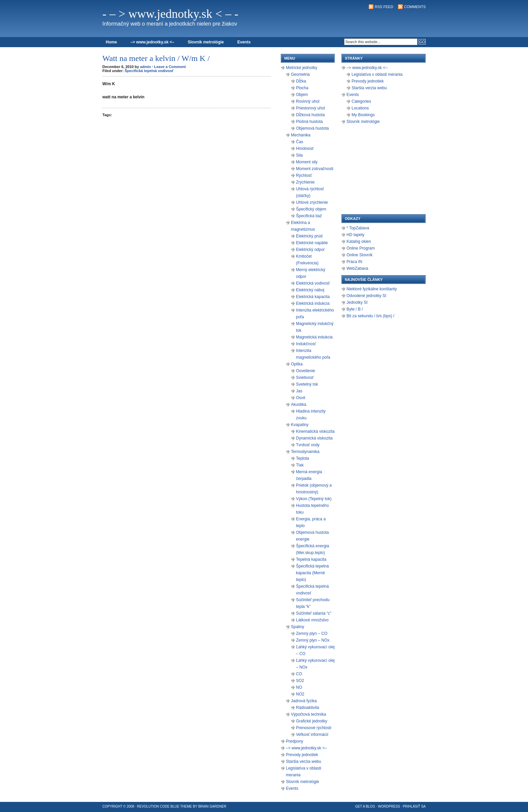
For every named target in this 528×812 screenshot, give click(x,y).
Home (111, 42)
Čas (300, 142)
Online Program (361, 248)
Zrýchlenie (305, 182)
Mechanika (301, 135)
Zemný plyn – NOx (313, 640)
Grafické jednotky (312, 721)
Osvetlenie (306, 371)
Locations (360, 108)
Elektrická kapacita (313, 297)
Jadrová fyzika (304, 701)
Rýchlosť (304, 175)
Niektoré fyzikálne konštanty (372, 289)
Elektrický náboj (310, 290)
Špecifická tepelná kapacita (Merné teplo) (312, 573)
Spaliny (298, 627)
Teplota (303, 458)
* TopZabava (358, 228)
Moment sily (307, 162)
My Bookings (363, 115)
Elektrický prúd (309, 236)
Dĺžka (301, 81)
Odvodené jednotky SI (366, 296)
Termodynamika (305, 452)
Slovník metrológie (206, 42)
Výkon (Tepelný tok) (314, 499)
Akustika (299, 404)
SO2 (300, 681)
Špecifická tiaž (309, 216)
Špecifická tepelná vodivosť (149, 71)
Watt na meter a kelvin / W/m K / (156, 58)
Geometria (300, 74)
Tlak (300, 465)
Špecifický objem (311, 209)
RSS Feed (384, 7)
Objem (302, 95)
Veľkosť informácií (312, 735)
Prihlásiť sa (414, 806)
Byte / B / (355, 309)
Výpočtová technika (308, 714)
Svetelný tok (307, 384)
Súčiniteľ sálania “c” (314, 613)
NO (299, 687)
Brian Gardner (212, 806)
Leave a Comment (170, 67)
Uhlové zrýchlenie (312, 202)
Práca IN (354, 262)
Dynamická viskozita (314, 438)
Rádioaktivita (308, 708)
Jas (299, 391)
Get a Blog (365, 806)
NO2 (300, 694)
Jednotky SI (357, 302)
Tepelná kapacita (311, 559)
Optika (297, 364)
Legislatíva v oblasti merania (377, 74)
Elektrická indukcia (313, 303)
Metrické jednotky (302, 68)
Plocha (302, 88)
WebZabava (357, 268)
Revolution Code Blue (158, 806)
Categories (361, 101)
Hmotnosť (305, 149)
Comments (415, 7)
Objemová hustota (312, 128)
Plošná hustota (309, 122)
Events (244, 42)
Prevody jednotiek (302, 755)
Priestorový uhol (310, 108)
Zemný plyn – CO (312, 634)
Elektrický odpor (310, 250)
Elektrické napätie (312, 243)
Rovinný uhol (308, 101)
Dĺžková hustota (310, 115)
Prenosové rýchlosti (314, 728)
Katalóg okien (359, 241)
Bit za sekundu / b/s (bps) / (370, 316)
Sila (299, 155)
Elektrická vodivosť (313, 283)
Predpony (294, 741)
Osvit (301, 398)
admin (145, 67)
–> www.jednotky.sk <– (152, 42)
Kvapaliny (300, 425)
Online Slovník (359, 255)
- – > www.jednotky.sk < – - (170, 14)
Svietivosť (305, 378)
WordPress (389, 806)
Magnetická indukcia (314, 337)
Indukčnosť (306, 344)
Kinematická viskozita (315, 431)
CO (299, 674)
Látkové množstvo (312, 620)
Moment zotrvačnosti (315, 169)
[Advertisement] (347, 22)
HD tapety (355, 235)
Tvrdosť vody (308, 445)
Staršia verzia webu (304, 761)
